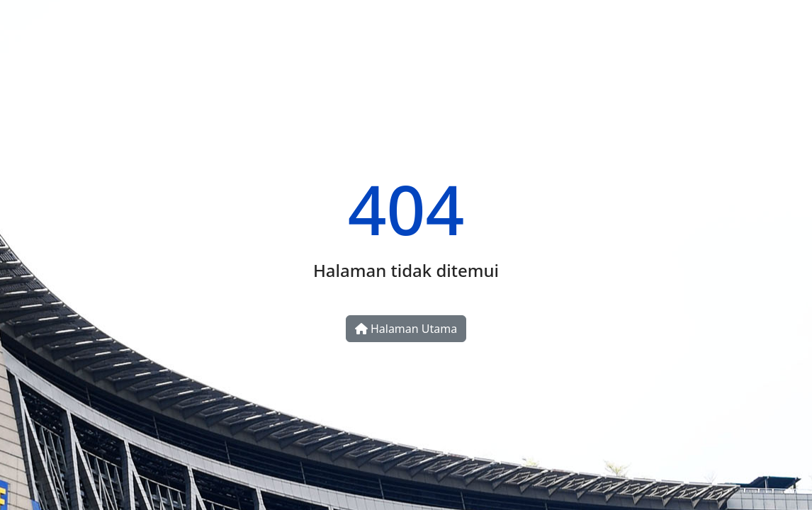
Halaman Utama (406, 329)
